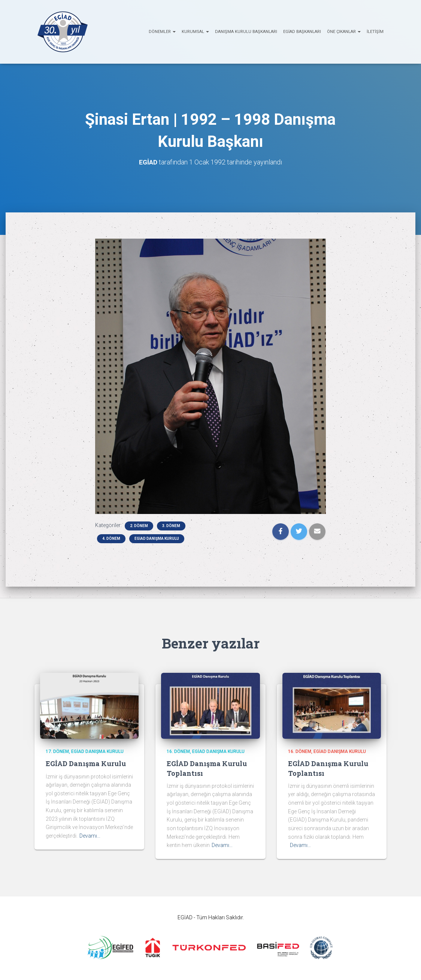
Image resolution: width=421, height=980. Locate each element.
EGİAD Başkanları (302, 32)
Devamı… (90, 836)
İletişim (375, 32)
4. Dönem (111, 539)
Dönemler (162, 32)
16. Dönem (178, 751)
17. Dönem (57, 751)
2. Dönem (139, 526)
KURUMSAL (195, 32)
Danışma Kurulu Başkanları (246, 32)
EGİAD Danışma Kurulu (157, 539)
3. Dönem (171, 526)
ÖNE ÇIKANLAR (344, 32)
